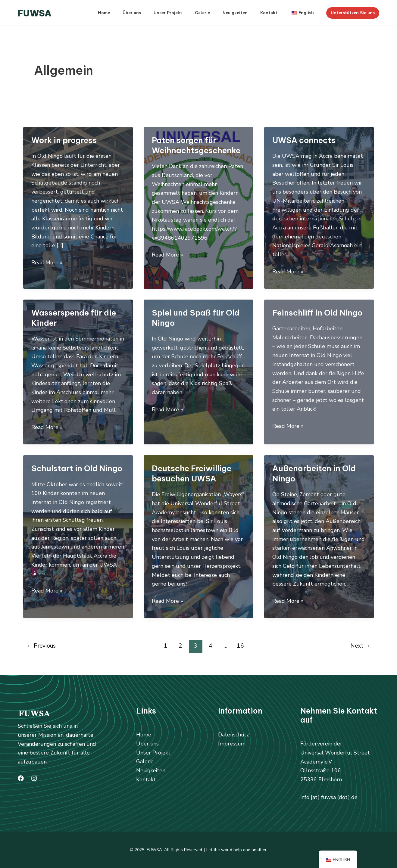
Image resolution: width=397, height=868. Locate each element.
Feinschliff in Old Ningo (317, 313)
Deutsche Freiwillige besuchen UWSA (192, 473)
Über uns (122, 13)
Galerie (196, 13)
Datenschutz (234, 735)
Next (360, 646)
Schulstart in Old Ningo (77, 468)
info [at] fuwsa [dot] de (329, 797)
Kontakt (266, 13)
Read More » (47, 263)
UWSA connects (304, 140)
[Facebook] (21, 778)
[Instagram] (34, 778)
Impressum (232, 744)
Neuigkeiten (231, 13)
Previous (41, 646)
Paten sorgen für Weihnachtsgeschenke (196, 145)
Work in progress (64, 140)
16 (240, 646)
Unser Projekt (160, 13)
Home (92, 13)
